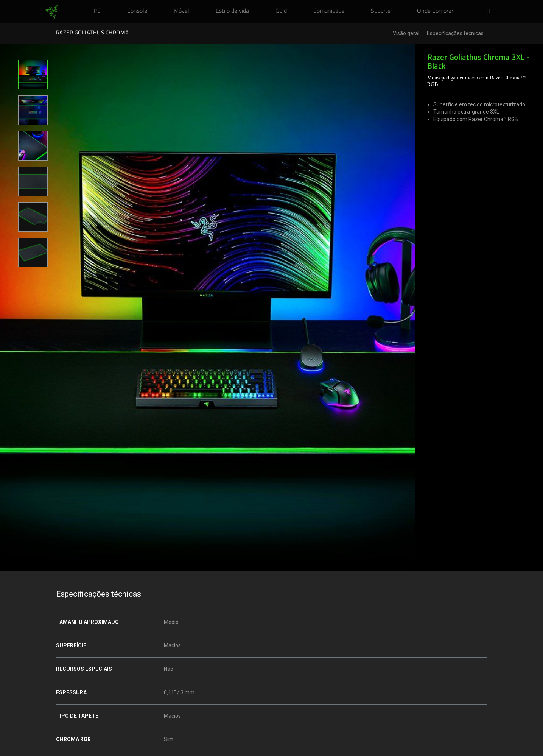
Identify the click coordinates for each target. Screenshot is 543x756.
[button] (491, 12)
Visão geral (406, 34)
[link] (51, 12)
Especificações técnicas (455, 34)
